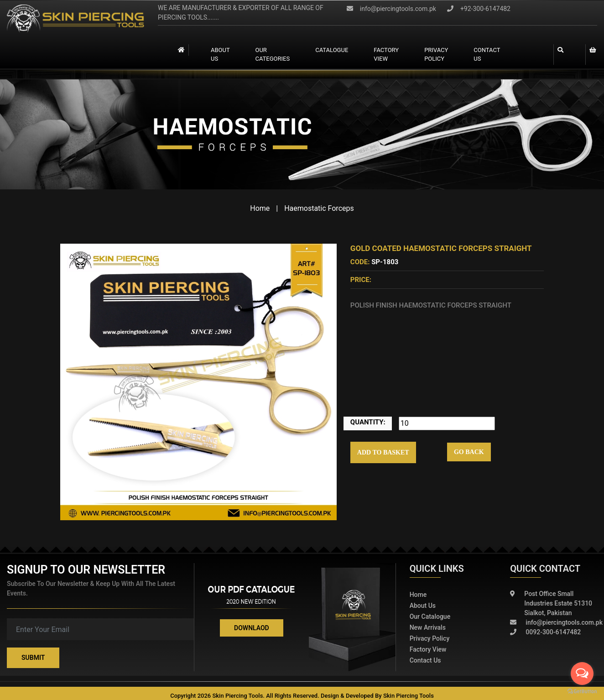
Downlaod (252, 628)
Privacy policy (430, 638)
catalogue (332, 50)
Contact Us (425, 660)
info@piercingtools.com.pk (391, 9)
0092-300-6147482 (545, 632)
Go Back (469, 452)
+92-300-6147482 (479, 9)
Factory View (428, 649)
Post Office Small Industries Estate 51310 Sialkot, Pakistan (551, 603)
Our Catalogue (430, 616)
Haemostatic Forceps (319, 208)
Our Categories (272, 55)
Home (260, 208)
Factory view (386, 55)
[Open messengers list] (582, 674)
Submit (33, 658)
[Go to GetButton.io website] (582, 691)
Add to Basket (383, 452)
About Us (220, 55)
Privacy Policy (436, 55)
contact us (487, 55)
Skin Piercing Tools (409, 696)
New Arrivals (428, 627)
